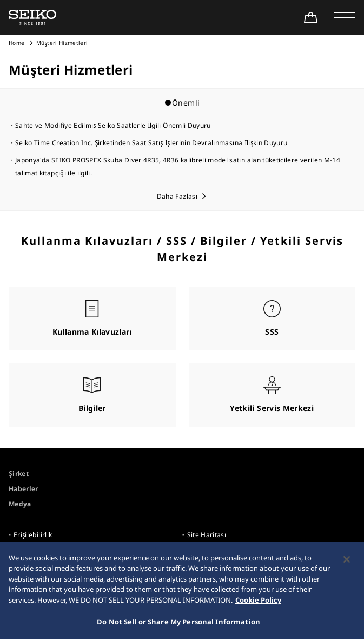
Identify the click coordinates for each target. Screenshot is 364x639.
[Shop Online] (310, 17)
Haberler (24, 489)
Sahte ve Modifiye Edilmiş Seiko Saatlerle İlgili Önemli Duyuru (113, 125)
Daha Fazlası (177, 196)
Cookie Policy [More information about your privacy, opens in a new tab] (258, 605)
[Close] (347, 565)
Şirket (19, 474)
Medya (20, 504)
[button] (345, 17)
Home (16, 43)
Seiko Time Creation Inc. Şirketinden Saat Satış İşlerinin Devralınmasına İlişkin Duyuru (151, 143)
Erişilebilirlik (33, 535)
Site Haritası (207, 535)
